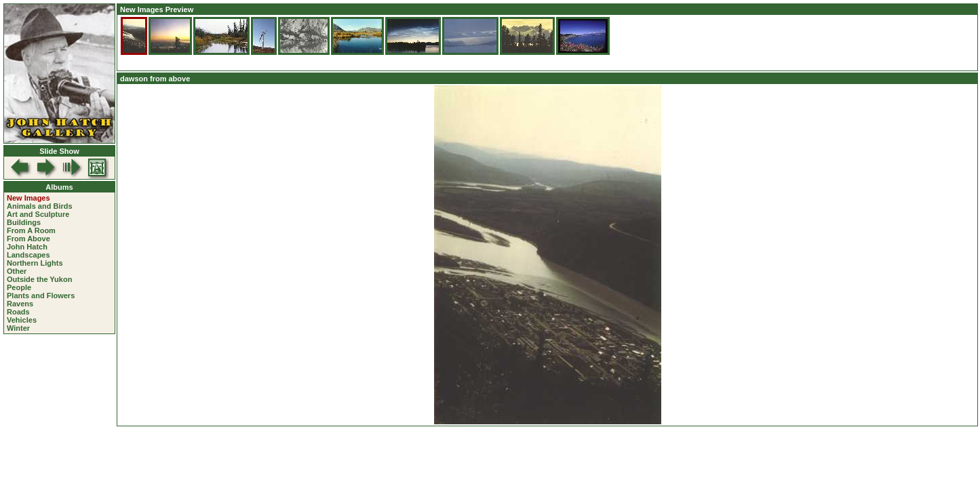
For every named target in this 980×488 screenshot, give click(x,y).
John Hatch (27, 247)
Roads (18, 312)
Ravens (20, 304)
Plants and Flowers (41, 296)
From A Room (31, 230)
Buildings (24, 222)
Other (17, 271)
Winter (18, 328)
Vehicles (22, 320)
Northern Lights (35, 263)
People (19, 287)
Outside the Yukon (39, 279)
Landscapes (28, 255)
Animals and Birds (40, 206)
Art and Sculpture (38, 214)
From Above (28, 239)
